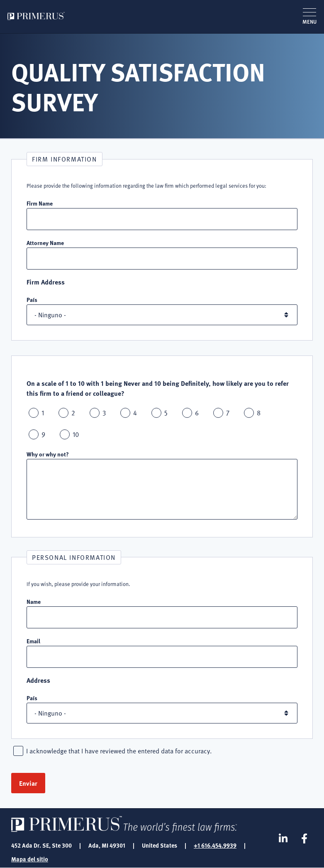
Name (34, 601)
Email (33, 641)
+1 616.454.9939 (215, 845)
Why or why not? (48, 454)
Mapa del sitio (30, 859)
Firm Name (40, 203)
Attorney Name (45, 243)
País (32, 299)
